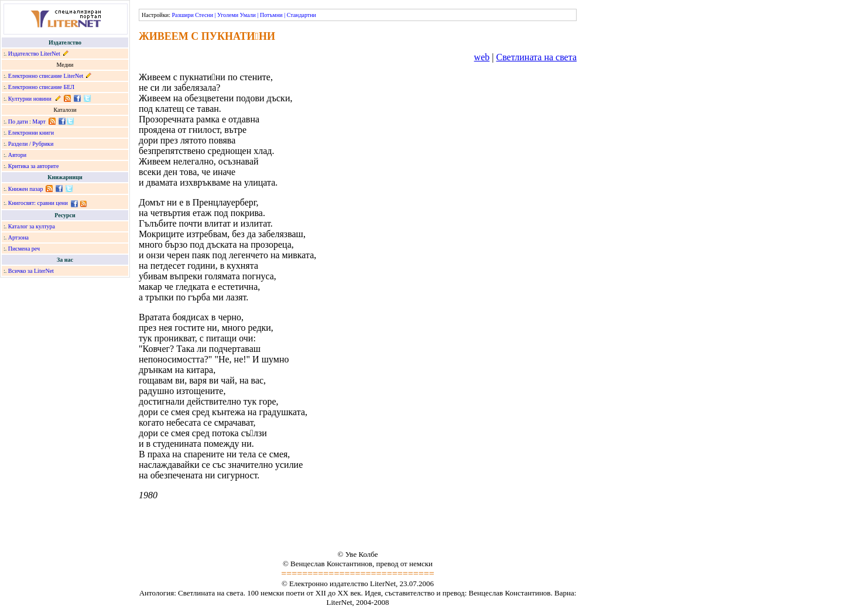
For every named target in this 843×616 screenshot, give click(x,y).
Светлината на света (536, 57)
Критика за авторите (34, 166)
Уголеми (228, 15)
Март (39, 122)
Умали (248, 15)
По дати (18, 122)
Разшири (182, 15)
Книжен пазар (26, 189)
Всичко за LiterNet (31, 271)
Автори (17, 155)
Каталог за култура (32, 226)
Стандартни (301, 15)
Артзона (18, 237)
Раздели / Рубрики (31, 144)
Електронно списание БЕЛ (41, 87)
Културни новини (30, 99)
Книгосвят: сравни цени (38, 203)
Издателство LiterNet (34, 54)
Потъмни (271, 15)
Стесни (204, 15)
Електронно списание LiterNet (46, 76)
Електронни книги (31, 133)
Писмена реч (24, 249)
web (482, 57)
